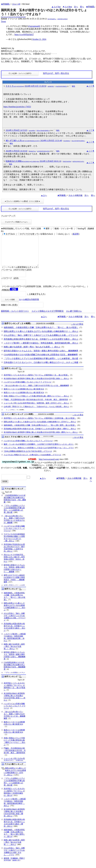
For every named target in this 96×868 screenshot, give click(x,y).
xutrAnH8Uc (32, 131)
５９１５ (15, 86)
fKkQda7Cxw (32, 151)
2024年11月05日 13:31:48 (51, 141)
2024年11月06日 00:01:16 (50, 161)
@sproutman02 (34, 26)
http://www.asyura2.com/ (49, 465)
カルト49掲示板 (75, 195)
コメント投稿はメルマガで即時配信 (47, 317)
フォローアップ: (8, 216)
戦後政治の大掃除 (22, 161)
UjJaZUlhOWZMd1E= (61, 86)
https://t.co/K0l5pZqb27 (24, 34)
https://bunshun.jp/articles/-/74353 (17, 107)
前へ (82, 7)
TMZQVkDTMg (67, 161)
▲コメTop (56, 7)
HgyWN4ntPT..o (52, 19)
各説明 (76, 234)
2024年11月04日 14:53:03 (16, 130)
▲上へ (44, 195)
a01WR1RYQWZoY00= (43, 151)
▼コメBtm (67, 7)
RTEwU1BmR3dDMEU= (43, 131)
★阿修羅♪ (5, 4)
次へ (76, 7)
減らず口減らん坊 (23, 141)
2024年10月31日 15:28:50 (35, 86)
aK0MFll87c (51, 86)
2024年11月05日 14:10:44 (16, 151)
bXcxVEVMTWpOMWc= (78, 141)
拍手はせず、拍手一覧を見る (56, 73)
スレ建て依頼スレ (74, 317)
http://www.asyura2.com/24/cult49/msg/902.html (13, 17)
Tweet (3, 21)
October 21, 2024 (39, 39)
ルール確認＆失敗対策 (29, 305)
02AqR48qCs (67, 141)
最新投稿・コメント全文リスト (15, 317)
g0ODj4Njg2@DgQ (62, 19)
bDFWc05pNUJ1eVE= (78, 161)
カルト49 (16, 4)
